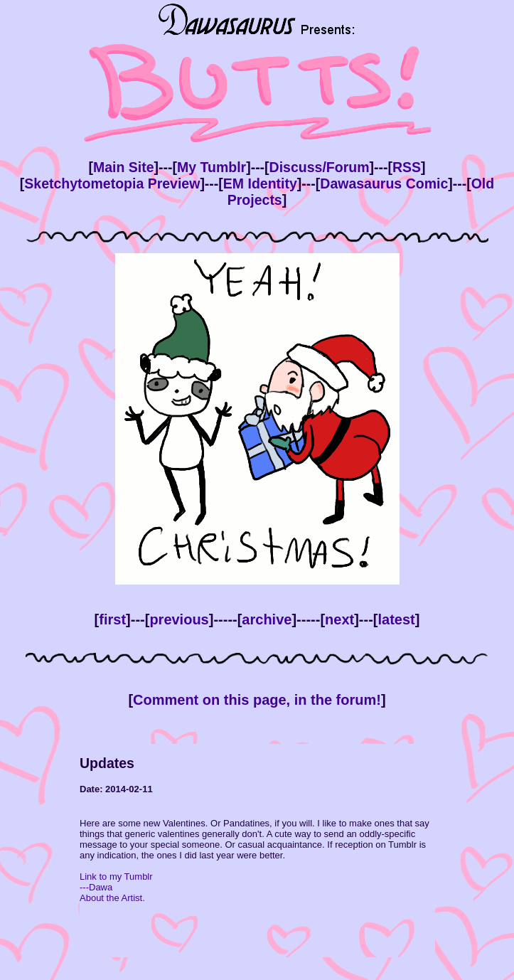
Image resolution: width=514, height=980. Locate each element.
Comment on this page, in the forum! (257, 700)
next (339, 619)
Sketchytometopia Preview (112, 183)
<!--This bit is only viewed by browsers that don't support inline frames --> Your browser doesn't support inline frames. (257, 851)
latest (396, 619)
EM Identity (260, 183)
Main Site (124, 167)
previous (179, 619)
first (112, 619)
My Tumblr (212, 167)
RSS (407, 167)
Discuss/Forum (320, 167)
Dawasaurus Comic (384, 183)
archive (267, 619)
